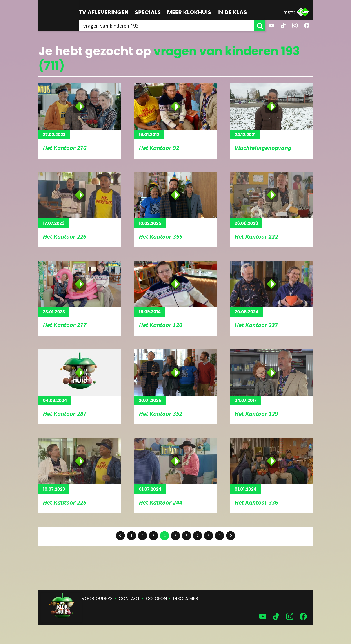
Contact (129, 599)
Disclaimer (186, 599)
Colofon (156, 599)
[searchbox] (167, 26)
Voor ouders (97, 599)
